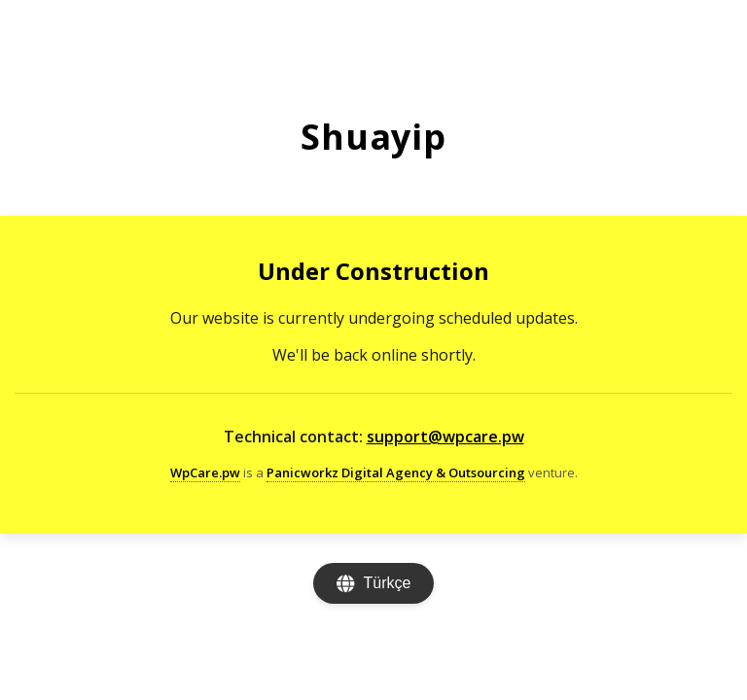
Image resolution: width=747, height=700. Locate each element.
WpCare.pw (205, 472)
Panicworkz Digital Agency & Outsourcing (396, 472)
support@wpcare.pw (445, 437)
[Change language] (374, 583)
